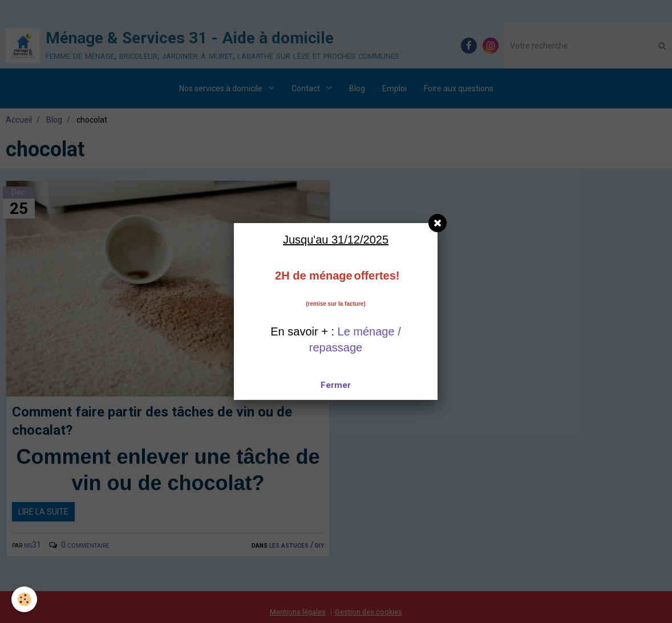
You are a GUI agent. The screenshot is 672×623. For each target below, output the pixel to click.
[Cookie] (24, 599)
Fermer (336, 385)
